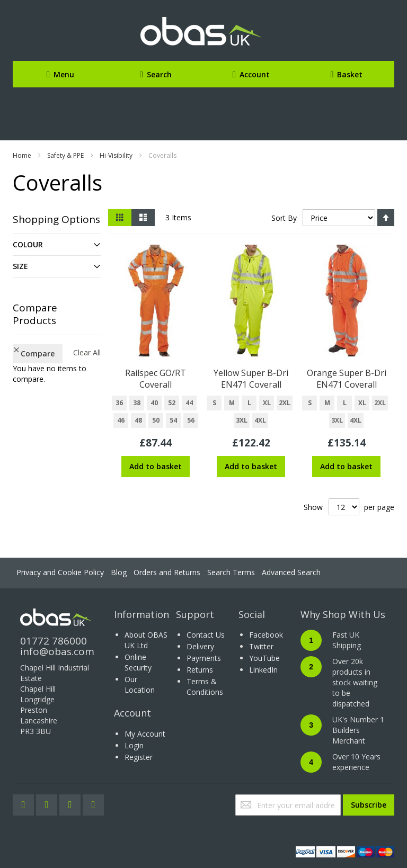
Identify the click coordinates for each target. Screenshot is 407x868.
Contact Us (206, 635)
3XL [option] (242, 420)
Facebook (266, 635)
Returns (200, 670)
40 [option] (154, 403)
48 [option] (138, 420)
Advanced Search (291, 572)
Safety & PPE (65, 155)
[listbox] (156, 413)
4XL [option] (260, 420)
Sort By (284, 218)
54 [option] (173, 420)
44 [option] (189, 403)
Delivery (200, 646)
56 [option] (191, 420)
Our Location (140, 684)
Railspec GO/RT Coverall (156, 379)
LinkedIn (263, 670)
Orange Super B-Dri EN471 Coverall (347, 379)
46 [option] (121, 420)
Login (134, 745)
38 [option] (137, 403)
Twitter (261, 646)
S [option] (214, 403)
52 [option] (172, 403)
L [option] (249, 403)
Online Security (138, 662)
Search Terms (231, 572)
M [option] (232, 403)
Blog (119, 572)
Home (22, 155)
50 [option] (156, 420)
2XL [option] (285, 403)
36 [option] (119, 403)
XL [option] (267, 403)
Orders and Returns (167, 572)
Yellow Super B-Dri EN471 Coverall (251, 379)
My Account (145, 734)
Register (139, 757)
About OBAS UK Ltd (146, 640)
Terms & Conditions (205, 687)
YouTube (264, 658)
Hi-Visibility (116, 155)
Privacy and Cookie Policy (60, 572)
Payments (204, 658)
